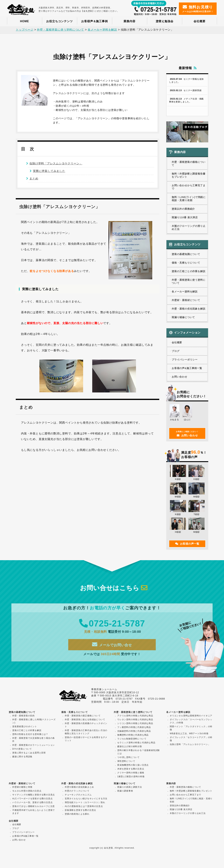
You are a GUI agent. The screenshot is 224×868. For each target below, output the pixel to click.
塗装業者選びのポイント (25, 727)
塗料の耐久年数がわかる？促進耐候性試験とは (139, 752)
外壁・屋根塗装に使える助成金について (85, 720)
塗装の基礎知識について (186, 255)
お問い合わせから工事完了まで (188, 188)
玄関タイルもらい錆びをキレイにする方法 (86, 799)
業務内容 (129, 21)
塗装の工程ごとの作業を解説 (188, 272)
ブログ (176, 352)
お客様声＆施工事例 (94, 21)
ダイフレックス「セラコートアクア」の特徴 (191, 739)
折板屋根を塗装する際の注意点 (80, 810)
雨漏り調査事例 (125, 791)
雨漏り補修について (183, 318)
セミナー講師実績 (185, 91)
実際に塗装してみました (49, 171)
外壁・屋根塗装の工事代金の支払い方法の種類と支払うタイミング (86, 732)
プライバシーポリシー (185, 360)
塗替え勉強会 (165, 21)
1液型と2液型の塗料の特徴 (131, 777)
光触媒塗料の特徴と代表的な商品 (134, 731)
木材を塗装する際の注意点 (131, 769)
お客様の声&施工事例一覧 (187, 369)
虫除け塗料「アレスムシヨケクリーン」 (56, 164)
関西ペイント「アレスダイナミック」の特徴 (191, 728)
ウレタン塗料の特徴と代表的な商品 (135, 720)
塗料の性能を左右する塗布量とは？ (30, 734)
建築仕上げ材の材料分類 (130, 746)
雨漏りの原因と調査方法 (130, 787)
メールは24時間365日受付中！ (198, 9)
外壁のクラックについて (77, 791)
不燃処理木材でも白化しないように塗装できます (34, 812)
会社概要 (199, 21)
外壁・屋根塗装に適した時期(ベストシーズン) (34, 721)
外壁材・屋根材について (186, 301)
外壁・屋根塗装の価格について (188, 164)
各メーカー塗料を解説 (185, 292)
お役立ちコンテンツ (59, 21)
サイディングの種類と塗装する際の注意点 (34, 795)
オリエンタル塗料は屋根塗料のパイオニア (191, 716)
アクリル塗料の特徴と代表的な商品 (135, 716)
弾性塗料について (126, 761)
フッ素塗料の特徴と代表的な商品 (134, 727)
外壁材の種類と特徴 (22, 787)
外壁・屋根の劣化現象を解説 (188, 310)
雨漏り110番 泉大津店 (185, 218)
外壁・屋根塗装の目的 (23, 716)
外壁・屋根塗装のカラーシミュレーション (34, 745)
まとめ (34, 179)
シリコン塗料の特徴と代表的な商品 (135, 723)
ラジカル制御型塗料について (132, 739)
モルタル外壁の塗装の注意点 (27, 791)
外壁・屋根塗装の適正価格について (83, 716)
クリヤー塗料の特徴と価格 (131, 773)
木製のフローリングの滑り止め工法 (188, 228)
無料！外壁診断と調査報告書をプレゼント (188, 176)
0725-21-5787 (112, 627)
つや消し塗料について (128, 757)
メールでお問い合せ (112, 648)
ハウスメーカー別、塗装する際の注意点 (32, 802)
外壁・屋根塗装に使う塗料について (188, 282)
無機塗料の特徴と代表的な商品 (133, 735)
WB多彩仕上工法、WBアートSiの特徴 (189, 734)
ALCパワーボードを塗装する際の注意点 (32, 799)
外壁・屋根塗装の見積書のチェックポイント (86, 725)
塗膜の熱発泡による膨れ (77, 814)
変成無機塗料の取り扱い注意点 (133, 765)
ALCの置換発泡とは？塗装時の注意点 (84, 806)
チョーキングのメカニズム (78, 795)
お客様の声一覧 (187, 544)
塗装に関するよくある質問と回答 (29, 753)
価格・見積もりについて (186, 264)
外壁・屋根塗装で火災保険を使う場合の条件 (34, 740)
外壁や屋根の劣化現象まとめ (79, 787)
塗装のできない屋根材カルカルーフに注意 (34, 806)
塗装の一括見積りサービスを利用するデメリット (86, 739)
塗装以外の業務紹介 (183, 210)
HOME (24, 21)
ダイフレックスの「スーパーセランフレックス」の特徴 (191, 721)
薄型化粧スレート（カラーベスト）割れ (85, 802)
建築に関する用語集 (22, 757)
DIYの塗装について (22, 749)
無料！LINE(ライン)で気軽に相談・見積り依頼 (189, 199)
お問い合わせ (179, 378)
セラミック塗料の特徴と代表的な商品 (136, 743)
